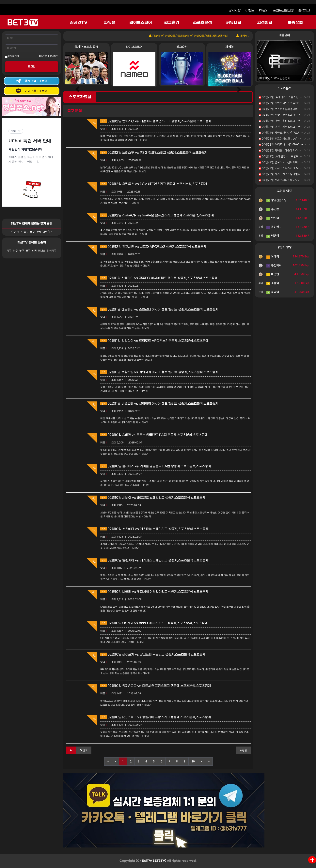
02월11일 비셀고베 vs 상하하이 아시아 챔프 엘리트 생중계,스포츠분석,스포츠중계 (159, 404)
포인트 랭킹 (284, 191)
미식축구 (47, 232)
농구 (26, 232)
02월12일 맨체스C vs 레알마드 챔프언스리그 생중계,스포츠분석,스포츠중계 (156, 121)
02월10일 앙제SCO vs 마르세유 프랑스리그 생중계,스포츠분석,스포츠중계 (156, 686)
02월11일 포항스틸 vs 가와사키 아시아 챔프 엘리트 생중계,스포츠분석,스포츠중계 (159, 372)
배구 (32, 232)
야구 (20, 232)
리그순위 (172, 23)
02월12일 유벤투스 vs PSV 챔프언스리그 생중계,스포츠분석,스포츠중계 (154, 184)
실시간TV (79, 23)
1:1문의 (263, 10)
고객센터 (265, 23)
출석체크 (304, 10)
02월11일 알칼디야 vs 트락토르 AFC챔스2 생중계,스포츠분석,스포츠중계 (154, 341)
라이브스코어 (141, 23)
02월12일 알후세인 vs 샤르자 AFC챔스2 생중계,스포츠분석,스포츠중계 (153, 247)
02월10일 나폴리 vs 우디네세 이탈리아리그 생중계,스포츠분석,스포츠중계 (154, 592)
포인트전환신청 (283, 10)
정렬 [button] (244, 750)
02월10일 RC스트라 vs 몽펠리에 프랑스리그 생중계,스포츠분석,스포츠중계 (156, 717)
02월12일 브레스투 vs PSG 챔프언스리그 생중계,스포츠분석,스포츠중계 (154, 153)
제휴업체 (284, 35)
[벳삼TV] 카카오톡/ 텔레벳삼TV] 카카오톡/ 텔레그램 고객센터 (202, 36)
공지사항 (235, 10)
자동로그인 (12, 57)
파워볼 (110, 23)
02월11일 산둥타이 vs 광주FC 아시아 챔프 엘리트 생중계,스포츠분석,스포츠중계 (159, 278)
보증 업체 (296, 23)
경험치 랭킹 (284, 247)
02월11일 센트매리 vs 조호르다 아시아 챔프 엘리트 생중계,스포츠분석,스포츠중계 (159, 309)
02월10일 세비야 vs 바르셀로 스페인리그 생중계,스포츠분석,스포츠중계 (153, 498)
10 (193, 761)
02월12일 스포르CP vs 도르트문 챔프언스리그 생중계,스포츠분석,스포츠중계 (157, 215)
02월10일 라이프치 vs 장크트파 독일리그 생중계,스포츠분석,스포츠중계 (153, 654)
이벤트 (250, 10)
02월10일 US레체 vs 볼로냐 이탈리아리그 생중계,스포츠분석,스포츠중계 (154, 623)
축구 (13, 232)
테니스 (42, 251)
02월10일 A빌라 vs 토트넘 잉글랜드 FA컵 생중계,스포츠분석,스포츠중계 (154, 435)
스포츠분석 (203, 23)
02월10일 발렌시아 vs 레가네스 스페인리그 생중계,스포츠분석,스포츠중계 (154, 560)
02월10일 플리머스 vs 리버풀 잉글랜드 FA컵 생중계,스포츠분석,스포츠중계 (156, 466)
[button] (71, 750)
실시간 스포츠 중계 (86, 47)
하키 (39, 232)
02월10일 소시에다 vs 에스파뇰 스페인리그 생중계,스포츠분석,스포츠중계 (154, 529)
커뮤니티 (234, 23)
